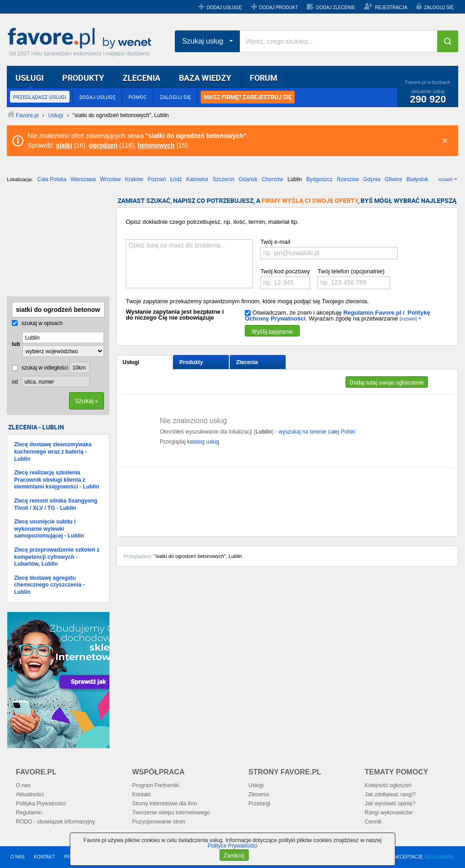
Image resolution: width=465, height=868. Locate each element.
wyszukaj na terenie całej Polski (317, 432)
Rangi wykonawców (388, 813)
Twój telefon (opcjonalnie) (351, 271)
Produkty (191, 362)
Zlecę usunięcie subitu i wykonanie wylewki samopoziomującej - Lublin (49, 529)
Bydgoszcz (319, 179)
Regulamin (29, 813)
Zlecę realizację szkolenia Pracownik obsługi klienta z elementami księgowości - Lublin (57, 480)
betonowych (156, 145)
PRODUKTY (83, 78)
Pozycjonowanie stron (159, 822)
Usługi (131, 362)
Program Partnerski (156, 785)
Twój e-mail (275, 242)
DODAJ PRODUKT (279, 7)
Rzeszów (348, 179)
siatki (64, 145)
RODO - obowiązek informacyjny (55, 822)
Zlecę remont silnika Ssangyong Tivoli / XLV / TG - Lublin (56, 504)
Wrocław (110, 179)
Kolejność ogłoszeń (388, 785)
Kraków (134, 179)
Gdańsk (248, 179)
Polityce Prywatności (232, 846)
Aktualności (30, 794)
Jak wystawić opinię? (390, 804)
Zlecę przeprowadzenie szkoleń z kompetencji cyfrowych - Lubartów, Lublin (57, 557)
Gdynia (372, 179)
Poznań (157, 179)
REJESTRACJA (391, 7)
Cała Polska (52, 179)
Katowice (197, 179)
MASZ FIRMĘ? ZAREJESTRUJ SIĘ (248, 97)
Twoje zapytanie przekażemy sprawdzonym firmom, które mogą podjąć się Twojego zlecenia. (247, 301)
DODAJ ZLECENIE (336, 7)
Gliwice (393, 179)
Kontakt (141, 794)
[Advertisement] (52, 243)
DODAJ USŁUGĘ (224, 7)
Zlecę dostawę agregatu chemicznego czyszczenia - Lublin (49, 585)
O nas (23, 785)
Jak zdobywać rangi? (390, 794)
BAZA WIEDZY (205, 78)
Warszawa (83, 179)
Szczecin (223, 179)
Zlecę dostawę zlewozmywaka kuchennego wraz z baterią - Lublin (53, 451)
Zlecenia (247, 362)
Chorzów (272, 179)
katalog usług (203, 442)
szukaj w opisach (37, 323)
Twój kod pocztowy (285, 271)
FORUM (264, 78)
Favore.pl (82, 39)
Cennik (373, 822)
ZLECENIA (141, 78)
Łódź (176, 179)
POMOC (138, 97)
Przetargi (259, 804)
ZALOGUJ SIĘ (439, 7)
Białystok (417, 179)
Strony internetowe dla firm (165, 804)
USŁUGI (30, 78)
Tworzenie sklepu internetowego (171, 813)
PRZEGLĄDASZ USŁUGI (40, 97)
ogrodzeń (103, 145)
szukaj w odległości (40, 368)
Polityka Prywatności (41, 804)
